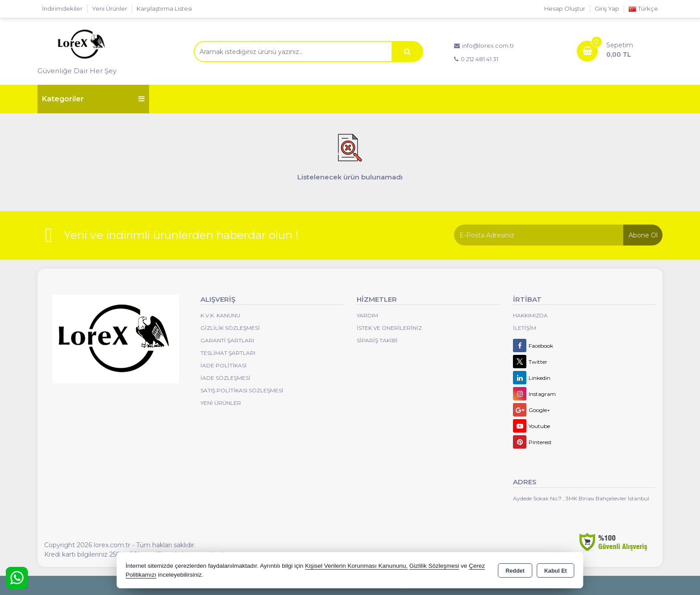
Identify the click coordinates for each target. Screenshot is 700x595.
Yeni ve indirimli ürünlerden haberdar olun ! (181, 235)
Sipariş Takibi (377, 340)
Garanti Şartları (227, 340)
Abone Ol (643, 235)
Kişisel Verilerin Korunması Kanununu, (356, 566)
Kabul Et (556, 571)
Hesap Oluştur (565, 8)
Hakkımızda (530, 315)
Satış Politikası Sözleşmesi (242, 390)
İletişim (525, 328)
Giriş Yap (607, 8)
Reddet (515, 571)
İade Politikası (223, 365)
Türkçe (643, 9)
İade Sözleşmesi (225, 378)
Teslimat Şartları (228, 353)
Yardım (367, 315)
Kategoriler (93, 99)
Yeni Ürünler (221, 403)
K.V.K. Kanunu (220, 315)
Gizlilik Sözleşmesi (230, 328)
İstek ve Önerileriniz (389, 328)
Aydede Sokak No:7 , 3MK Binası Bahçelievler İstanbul (581, 498)
